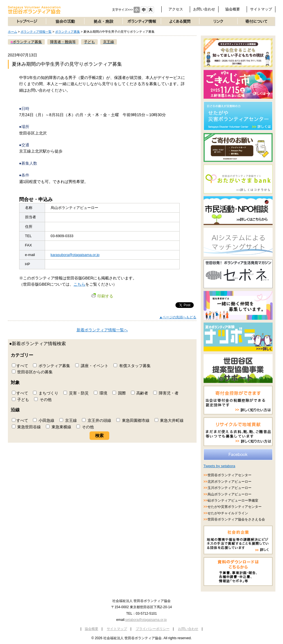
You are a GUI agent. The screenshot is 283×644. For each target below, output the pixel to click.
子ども (21, 400)
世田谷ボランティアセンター (229, 475)
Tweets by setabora (220, 466)
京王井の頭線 (97, 420)
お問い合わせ (204, 9)
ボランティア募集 (68, 32)
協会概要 (233, 9)
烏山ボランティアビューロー (229, 494)
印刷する (102, 296)
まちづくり (46, 393)
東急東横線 (59, 427)
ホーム (13, 32)
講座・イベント (92, 366)
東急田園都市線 (133, 420)
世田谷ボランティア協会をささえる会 (236, 519)
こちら (79, 284)
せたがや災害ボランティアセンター (235, 507)
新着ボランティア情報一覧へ (102, 330)
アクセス (176, 9)
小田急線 (44, 420)
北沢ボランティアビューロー (229, 482)
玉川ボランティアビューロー (229, 488)
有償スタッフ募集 (132, 366)
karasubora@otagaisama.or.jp (75, 255)
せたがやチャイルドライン (228, 513)
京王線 (68, 420)
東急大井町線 (169, 420)
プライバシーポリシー (153, 629)
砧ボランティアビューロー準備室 (233, 500)
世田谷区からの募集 (32, 372)
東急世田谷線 (26, 427)
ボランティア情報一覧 (36, 32)
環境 (101, 393)
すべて (20, 366)
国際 (119, 393)
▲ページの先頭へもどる (178, 317)
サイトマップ (261, 9)
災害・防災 (76, 393)
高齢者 (140, 393)
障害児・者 (166, 393)
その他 (43, 400)
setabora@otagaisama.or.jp (146, 620)
